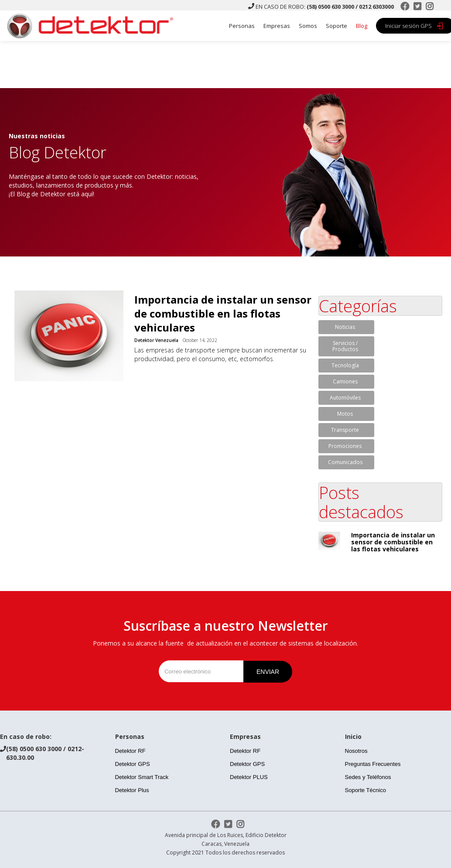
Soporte (337, 26)
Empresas (277, 26)
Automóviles (345, 398)
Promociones (345, 446)
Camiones (345, 381)
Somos (308, 26)
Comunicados (345, 462)
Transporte (345, 430)
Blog (362, 26)
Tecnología (345, 365)
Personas (242, 26)
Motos (345, 414)
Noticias (345, 327)
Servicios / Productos (345, 346)
